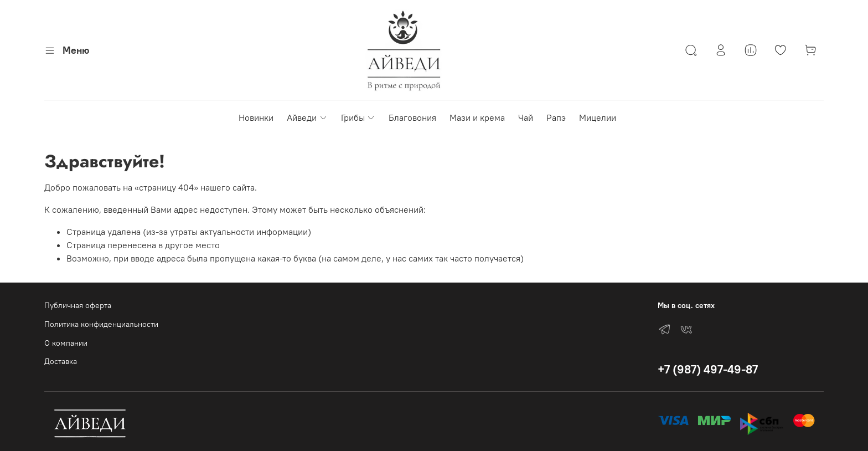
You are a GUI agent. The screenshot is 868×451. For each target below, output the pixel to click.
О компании (66, 343)
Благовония (412, 117)
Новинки (256, 117)
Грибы (358, 117)
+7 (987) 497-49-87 (708, 369)
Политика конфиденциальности (101, 324)
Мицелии (598, 117)
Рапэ (556, 117)
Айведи (307, 117)
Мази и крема (477, 117)
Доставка (61, 361)
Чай (526, 117)
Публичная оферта (78, 305)
